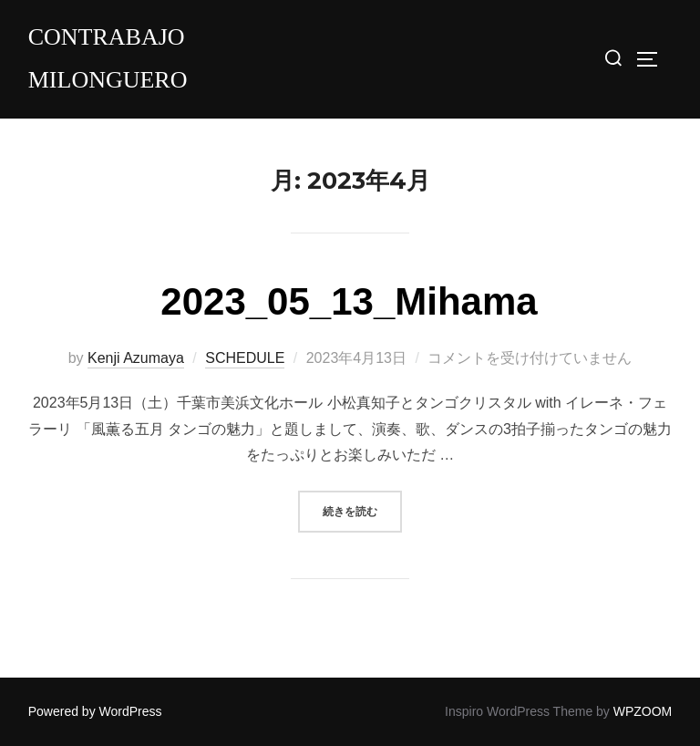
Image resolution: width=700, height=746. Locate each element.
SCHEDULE (245, 358)
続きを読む (362, 509)
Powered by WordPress (95, 711)
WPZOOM (643, 711)
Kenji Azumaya (136, 358)
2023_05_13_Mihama (349, 301)
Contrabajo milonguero (108, 58)
